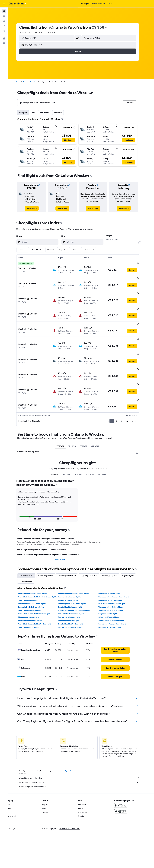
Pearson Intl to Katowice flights (33, 594)
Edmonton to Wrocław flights (113, 600)
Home (22, 82)
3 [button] (125, 394)
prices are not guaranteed (69, 744)
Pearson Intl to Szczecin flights (73, 600)
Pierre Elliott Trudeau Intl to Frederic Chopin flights (41, 570)
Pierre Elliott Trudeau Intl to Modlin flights (77, 583)
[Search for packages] (4, 26)
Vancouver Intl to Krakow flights (114, 580)
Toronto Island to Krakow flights (74, 580)
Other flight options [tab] (113, 549)
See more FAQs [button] (63, 533)
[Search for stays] (4, 16)
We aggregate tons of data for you (82, 755)
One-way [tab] (61, 113)
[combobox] (29, 32)
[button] (4, 4)
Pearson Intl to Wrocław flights (114, 573)
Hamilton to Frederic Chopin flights (115, 577)
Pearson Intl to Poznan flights (73, 590)
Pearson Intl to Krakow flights (73, 570)
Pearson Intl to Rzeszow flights (33, 583)
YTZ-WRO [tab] (87, 419)
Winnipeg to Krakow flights (72, 594)
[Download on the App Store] (124, 784)
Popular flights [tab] (132, 549)
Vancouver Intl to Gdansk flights (114, 583)
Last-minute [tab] (48, 113)
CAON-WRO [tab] (58, 448)
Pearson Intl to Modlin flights (113, 567)
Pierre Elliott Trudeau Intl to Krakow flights (38, 587)
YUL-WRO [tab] (75, 419)
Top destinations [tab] (29, 554)
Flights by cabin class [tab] (92, 549)
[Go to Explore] (4, 31)
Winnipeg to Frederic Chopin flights (75, 577)
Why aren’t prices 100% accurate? (82, 760)
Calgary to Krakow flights (71, 573)
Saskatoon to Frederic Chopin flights (116, 597)
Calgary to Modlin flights (111, 587)
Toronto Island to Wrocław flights (74, 597)
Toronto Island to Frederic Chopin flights (77, 567)
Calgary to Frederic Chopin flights (34, 580)
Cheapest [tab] (27, 113)
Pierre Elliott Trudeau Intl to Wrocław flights (38, 597)
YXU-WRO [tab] (98, 419)
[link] (35, 208)
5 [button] (136, 394)
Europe (29, 82)
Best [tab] (37, 113)
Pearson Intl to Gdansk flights (33, 573)
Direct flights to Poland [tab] (70, 549)
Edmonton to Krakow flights (32, 590)
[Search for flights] (4, 11)
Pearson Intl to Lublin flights (32, 600)
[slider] (143, 243)
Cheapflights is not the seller (82, 751)
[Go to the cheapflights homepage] (18, 4)
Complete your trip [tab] (49, 549)
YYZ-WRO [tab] (64, 419)
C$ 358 (101, 27)
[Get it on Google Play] (124, 779)
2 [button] (120, 394)
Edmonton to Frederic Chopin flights (35, 577)
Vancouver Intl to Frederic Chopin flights (117, 570)
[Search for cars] (4, 21)
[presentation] (110, 28)
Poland (36, 82)
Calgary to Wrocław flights (112, 590)
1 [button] (115, 394)
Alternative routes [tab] (30, 549)
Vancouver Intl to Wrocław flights (115, 594)
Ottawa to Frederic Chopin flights (74, 587)
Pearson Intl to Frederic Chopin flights (36, 567)
